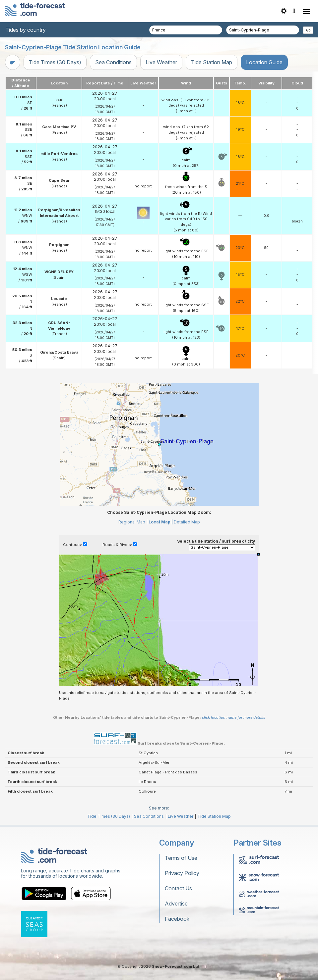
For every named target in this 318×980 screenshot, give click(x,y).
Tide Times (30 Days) (55, 62)
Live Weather (161, 62)
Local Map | (161, 522)
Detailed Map (187, 522)
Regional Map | (133, 522)
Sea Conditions (113, 62)
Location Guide (264, 62)
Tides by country (26, 30)
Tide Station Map (212, 62)
